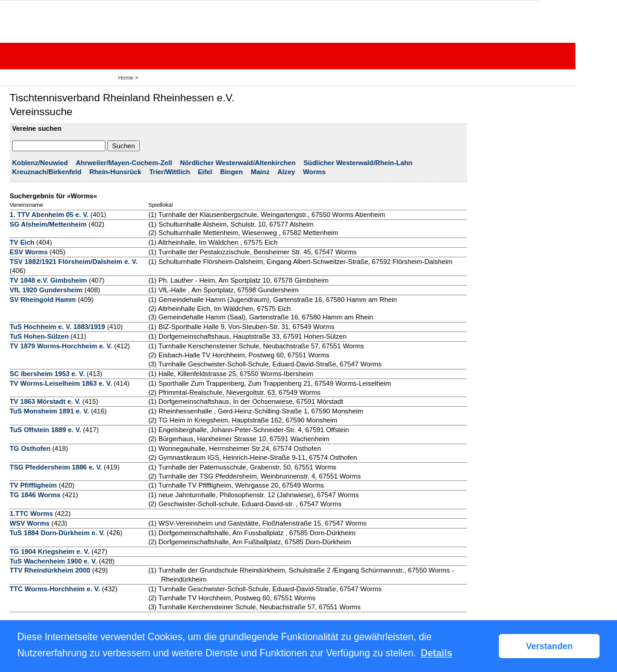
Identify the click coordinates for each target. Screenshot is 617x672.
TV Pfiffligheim (33, 485)
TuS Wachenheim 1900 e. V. (53, 561)
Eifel (205, 172)
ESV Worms (29, 252)
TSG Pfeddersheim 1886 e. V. (56, 467)
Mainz (260, 172)
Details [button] (436, 653)
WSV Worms (30, 523)
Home (126, 77)
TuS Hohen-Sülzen (39, 336)
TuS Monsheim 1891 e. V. (49, 411)
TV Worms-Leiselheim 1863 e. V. (61, 383)
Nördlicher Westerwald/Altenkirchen (238, 163)
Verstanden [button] (550, 646)
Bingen (231, 172)
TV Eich (22, 242)
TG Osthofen (30, 448)
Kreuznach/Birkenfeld (47, 172)
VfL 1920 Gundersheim (46, 290)
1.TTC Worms (31, 513)
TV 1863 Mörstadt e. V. (45, 401)
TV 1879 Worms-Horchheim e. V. (61, 346)
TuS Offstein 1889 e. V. (45, 430)
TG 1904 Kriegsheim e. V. (50, 551)
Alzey (286, 172)
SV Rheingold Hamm (43, 300)
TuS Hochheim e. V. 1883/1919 (58, 327)
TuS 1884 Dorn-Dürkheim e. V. (57, 533)
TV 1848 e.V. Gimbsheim (48, 280)
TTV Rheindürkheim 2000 (50, 570)
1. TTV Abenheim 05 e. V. (49, 215)
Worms (315, 172)
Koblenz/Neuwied (40, 163)
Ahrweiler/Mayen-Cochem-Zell (124, 163)
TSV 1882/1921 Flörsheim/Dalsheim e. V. (74, 262)
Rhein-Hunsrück (115, 172)
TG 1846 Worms (35, 495)
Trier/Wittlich (170, 172)
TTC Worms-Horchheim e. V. (55, 589)
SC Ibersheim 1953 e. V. (47, 374)
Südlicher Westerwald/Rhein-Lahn (358, 163)
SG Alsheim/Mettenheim (48, 224)
